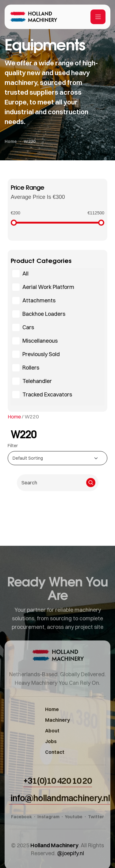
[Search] (91, 483)
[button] (57, 796)
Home (14, 417)
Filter (13, 446)
